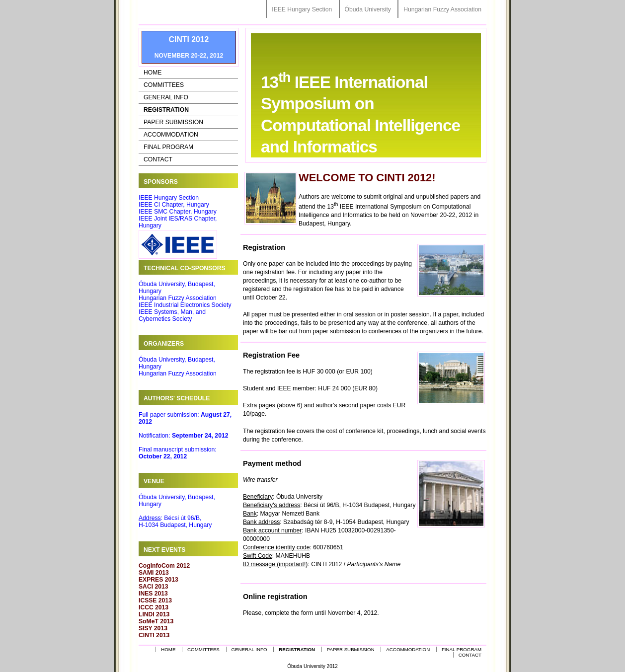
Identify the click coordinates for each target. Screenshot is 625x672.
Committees (164, 85)
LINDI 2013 (154, 614)
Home (153, 73)
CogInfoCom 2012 (164, 566)
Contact (158, 159)
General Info (166, 97)
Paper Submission (173, 122)
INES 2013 (153, 594)
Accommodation (171, 135)
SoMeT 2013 (156, 621)
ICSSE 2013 (155, 600)
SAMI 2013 (154, 573)
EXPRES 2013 (158, 580)
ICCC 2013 (154, 607)
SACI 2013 (153, 587)
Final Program (168, 147)
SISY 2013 (153, 628)
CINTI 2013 (154, 635)
